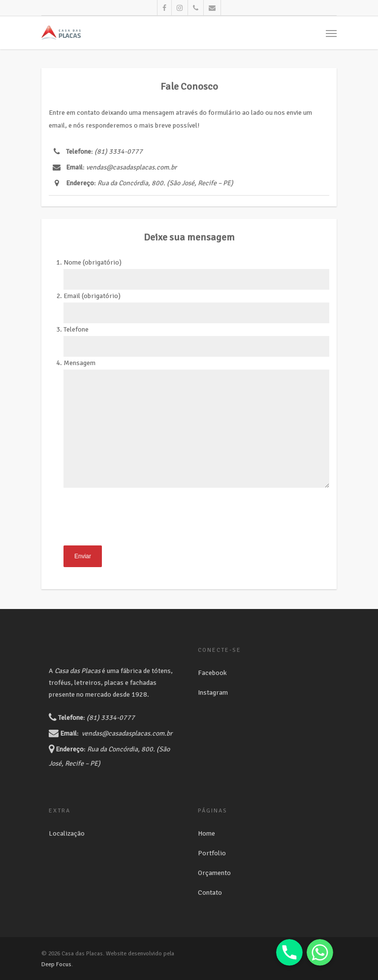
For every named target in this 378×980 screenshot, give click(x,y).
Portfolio (212, 853)
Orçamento (214, 873)
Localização (67, 833)
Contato (210, 893)
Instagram (213, 693)
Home (206, 833)
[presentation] (138, 526)
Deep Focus (56, 964)
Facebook (212, 673)
